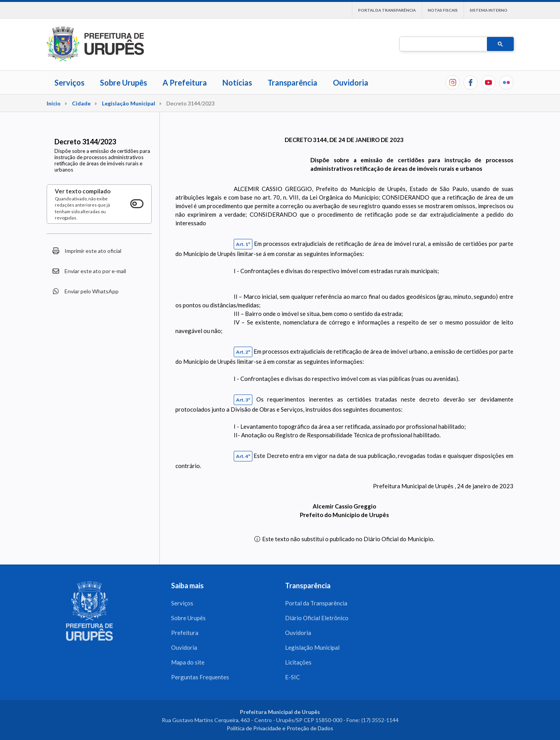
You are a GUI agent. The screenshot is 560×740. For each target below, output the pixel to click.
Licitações (298, 662)
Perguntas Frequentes (200, 677)
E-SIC (292, 677)
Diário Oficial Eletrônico (317, 618)
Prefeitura (185, 633)
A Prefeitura (185, 82)
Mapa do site (188, 662)
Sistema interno (489, 10)
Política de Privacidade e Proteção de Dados (280, 728)
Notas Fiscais (443, 10)
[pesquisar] (443, 44)
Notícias (237, 82)
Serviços (69, 82)
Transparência (292, 82)
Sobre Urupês (123, 82)
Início (54, 103)
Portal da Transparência (387, 10)
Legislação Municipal (129, 103)
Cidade (81, 103)
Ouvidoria (351, 82)
